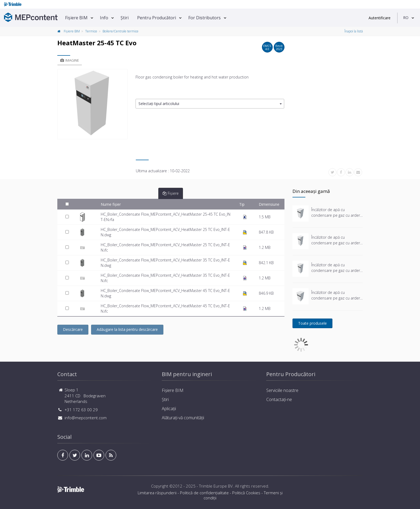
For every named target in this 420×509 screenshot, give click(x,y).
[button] (210, 104)
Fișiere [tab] (171, 193)
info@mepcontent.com (86, 418)
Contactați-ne (279, 399)
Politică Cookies (246, 493)
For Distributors (205, 18)
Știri (125, 18)
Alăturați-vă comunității (183, 418)
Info (104, 18)
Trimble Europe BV (216, 486)
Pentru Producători (157, 18)
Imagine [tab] (70, 60)
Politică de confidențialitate (204, 493)
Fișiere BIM (76, 18)
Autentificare (380, 18)
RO (406, 18)
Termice (91, 31)
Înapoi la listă (354, 31)
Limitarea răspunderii (157, 493)
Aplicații (169, 409)
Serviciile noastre (282, 390)
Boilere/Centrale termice (121, 31)
